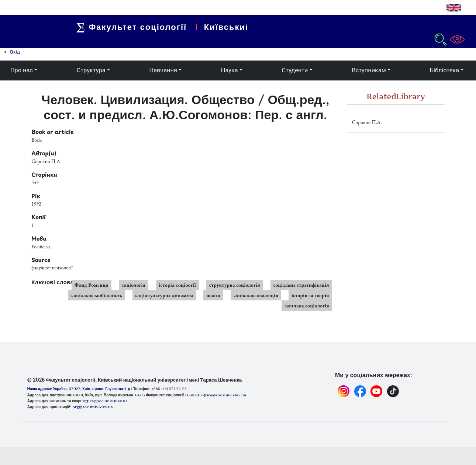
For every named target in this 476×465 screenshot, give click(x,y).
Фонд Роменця (92, 285)
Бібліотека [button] (444, 70)
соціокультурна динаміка (164, 295)
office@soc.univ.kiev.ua (105, 401)
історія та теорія (310, 295)
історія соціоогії (177, 285)
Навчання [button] (163, 70)
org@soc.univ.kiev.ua (92, 407)
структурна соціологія (235, 285)
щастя (213, 295)
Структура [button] (91, 70)
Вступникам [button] (369, 70)
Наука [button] (230, 70)
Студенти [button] (295, 70)
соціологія (134, 285)
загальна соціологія (307, 306)
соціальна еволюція (256, 295)
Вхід (15, 52)
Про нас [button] (22, 70)
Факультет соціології (138, 27)
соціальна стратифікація (301, 285)
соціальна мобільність (96, 295)
